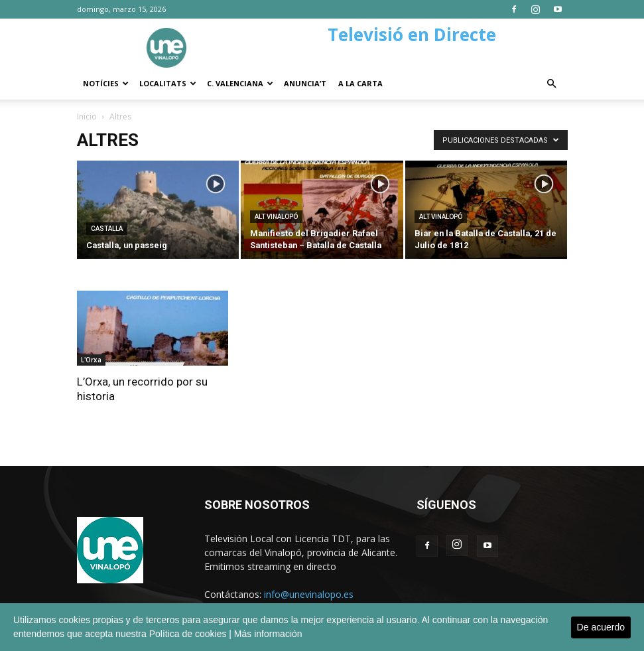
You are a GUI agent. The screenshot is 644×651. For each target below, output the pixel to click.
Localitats (168, 83)
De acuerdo (601, 627)
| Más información (265, 634)
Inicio (87, 116)
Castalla (107, 229)
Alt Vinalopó (276, 217)
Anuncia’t (305, 83)
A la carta (360, 83)
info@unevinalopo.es (309, 594)
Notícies (106, 83)
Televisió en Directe (412, 35)
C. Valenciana (240, 83)
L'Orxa (91, 360)
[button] (552, 84)
